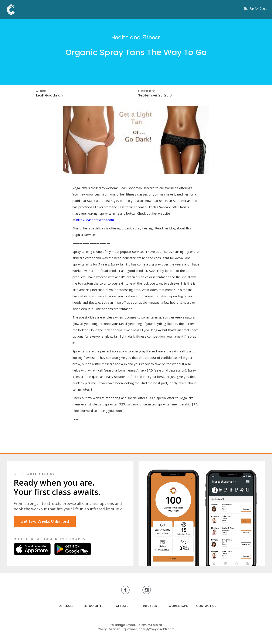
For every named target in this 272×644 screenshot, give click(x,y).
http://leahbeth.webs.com (95, 220)
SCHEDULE (66, 606)
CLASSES (122, 606)
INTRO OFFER (94, 606)
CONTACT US (206, 606)
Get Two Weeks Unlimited (45, 521)
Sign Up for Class (255, 8)
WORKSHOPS (178, 606)
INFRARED (150, 606)
